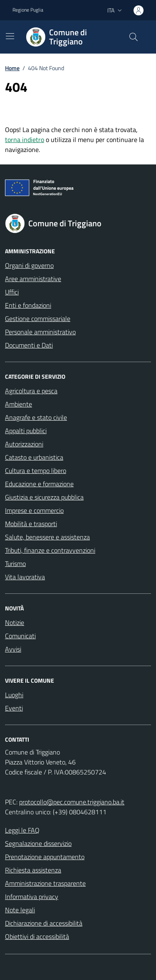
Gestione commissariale (38, 318)
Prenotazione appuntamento (45, 857)
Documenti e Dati (29, 345)
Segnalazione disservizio (38, 843)
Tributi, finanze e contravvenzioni (50, 550)
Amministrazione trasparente (45, 883)
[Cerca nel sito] (134, 37)
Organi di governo (29, 265)
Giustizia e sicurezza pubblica (44, 497)
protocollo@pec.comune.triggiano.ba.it (72, 802)
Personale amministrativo (40, 332)
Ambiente (19, 404)
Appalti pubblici (26, 431)
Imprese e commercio (34, 510)
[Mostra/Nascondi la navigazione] (10, 36)
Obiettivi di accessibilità (37, 936)
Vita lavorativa (25, 577)
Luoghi (14, 695)
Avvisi (13, 649)
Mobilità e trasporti (31, 524)
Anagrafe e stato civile (36, 417)
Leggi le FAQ (22, 830)
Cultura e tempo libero (36, 470)
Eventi (14, 708)
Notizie (15, 622)
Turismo (15, 563)
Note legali (20, 910)
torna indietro (25, 140)
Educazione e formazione (39, 484)
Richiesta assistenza (33, 870)
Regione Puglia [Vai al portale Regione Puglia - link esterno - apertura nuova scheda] (28, 10)
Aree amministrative (33, 279)
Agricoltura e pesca (31, 391)
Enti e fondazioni (28, 305)
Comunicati (20, 636)
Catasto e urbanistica (34, 457)
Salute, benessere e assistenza (47, 537)
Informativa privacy (32, 897)
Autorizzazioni (24, 444)
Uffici (12, 292)
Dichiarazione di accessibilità (44, 923)
